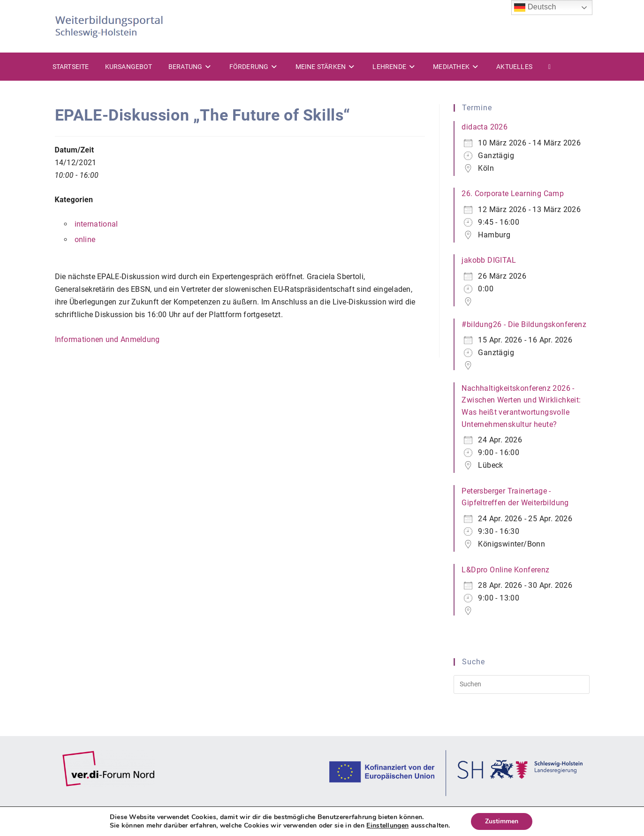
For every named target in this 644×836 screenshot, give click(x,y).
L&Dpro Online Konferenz (505, 570)
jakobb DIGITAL (489, 260)
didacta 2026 (485, 127)
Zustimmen (502, 821)
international (96, 224)
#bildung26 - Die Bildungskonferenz (524, 324)
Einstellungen (387, 826)
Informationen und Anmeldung (107, 339)
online (85, 239)
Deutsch (535, 8)
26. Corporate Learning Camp (513, 194)
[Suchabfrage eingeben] (521, 684)
